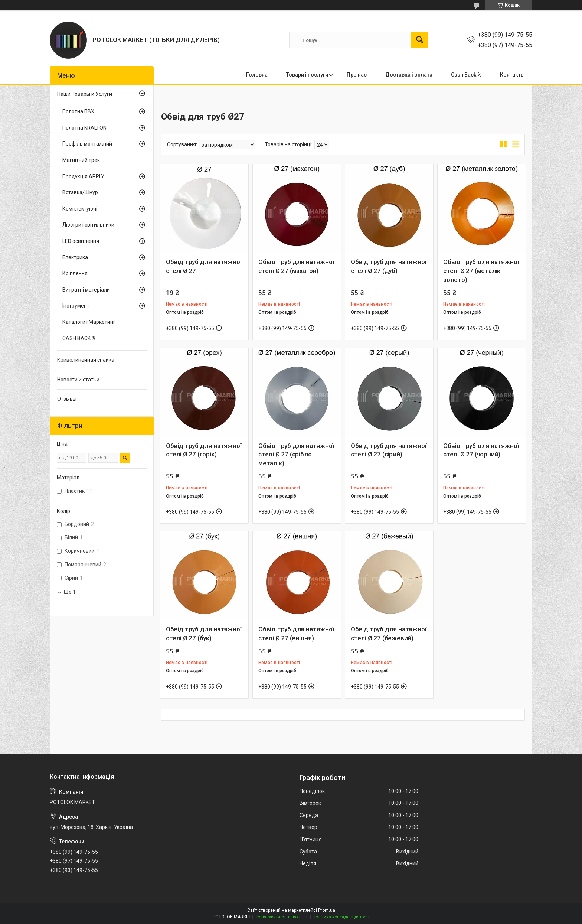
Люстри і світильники (88, 225)
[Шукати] (419, 40)
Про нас (357, 75)
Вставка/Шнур (80, 192)
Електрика (75, 257)
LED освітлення (81, 241)
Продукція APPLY (83, 176)
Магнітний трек (81, 160)
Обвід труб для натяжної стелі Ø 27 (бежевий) (388, 634)
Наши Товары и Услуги (85, 94)
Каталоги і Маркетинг (89, 322)
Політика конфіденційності (341, 917)
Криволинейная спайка (86, 360)
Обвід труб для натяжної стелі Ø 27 (204, 266)
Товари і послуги (307, 75)
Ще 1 (70, 592)
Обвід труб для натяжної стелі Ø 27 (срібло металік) (296, 455)
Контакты (512, 75)
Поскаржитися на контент (282, 917)
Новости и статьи (78, 380)
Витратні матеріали (86, 290)
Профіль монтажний (87, 144)
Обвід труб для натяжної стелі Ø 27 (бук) (204, 634)
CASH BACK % (79, 338)
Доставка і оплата (409, 75)
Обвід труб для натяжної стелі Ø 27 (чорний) (481, 450)
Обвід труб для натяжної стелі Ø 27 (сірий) (388, 450)
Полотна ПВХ (78, 111)
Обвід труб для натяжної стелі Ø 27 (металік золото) (481, 271)
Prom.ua (327, 910)
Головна (257, 75)
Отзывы (67, 399)
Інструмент (76, 306)
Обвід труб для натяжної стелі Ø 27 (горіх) (204, 450)
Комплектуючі (80, 209)
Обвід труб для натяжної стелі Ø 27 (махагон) (296, 266)
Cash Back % (466, 75)
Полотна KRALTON (84, 128)
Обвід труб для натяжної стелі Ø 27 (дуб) (388, 266)
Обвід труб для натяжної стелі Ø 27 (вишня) (296, 634)
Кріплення (75, 273)
